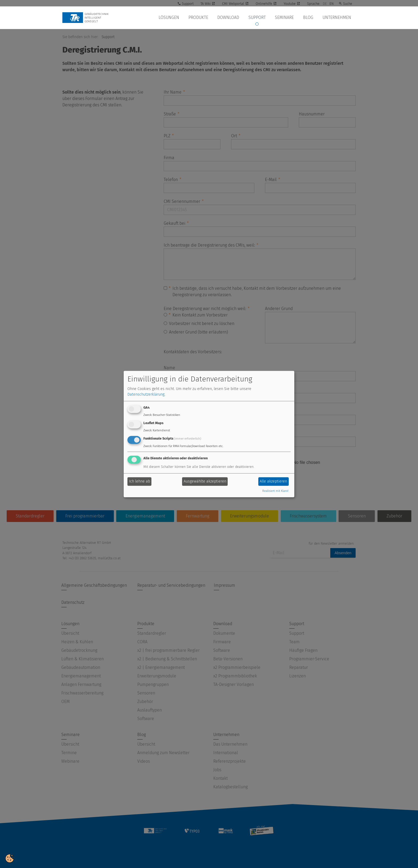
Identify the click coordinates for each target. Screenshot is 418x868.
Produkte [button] (202, 17)
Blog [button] (309, 17)
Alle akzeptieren (273, 482)
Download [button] (231, 17)
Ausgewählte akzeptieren (205, 482)
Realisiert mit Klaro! (275, 491)
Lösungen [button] (173, 17)
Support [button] (260, 17)
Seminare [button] (286, 17)
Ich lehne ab (140, 482)
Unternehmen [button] (337, 17)
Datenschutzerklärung (146, 395)
